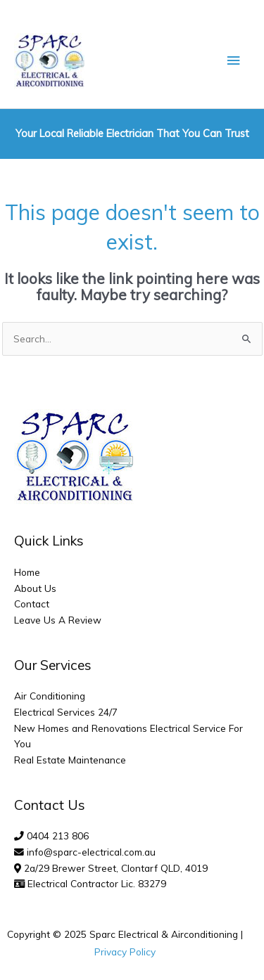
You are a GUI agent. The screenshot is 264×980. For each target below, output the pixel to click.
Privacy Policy (125, 952)
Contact (32, 604)
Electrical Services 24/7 (66, 712)
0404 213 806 (58, 836)
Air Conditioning (50, 696)
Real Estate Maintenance (70, 760)
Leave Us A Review (58, 620)
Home (27, 572)
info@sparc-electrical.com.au (91, 852)
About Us (35, 588)
